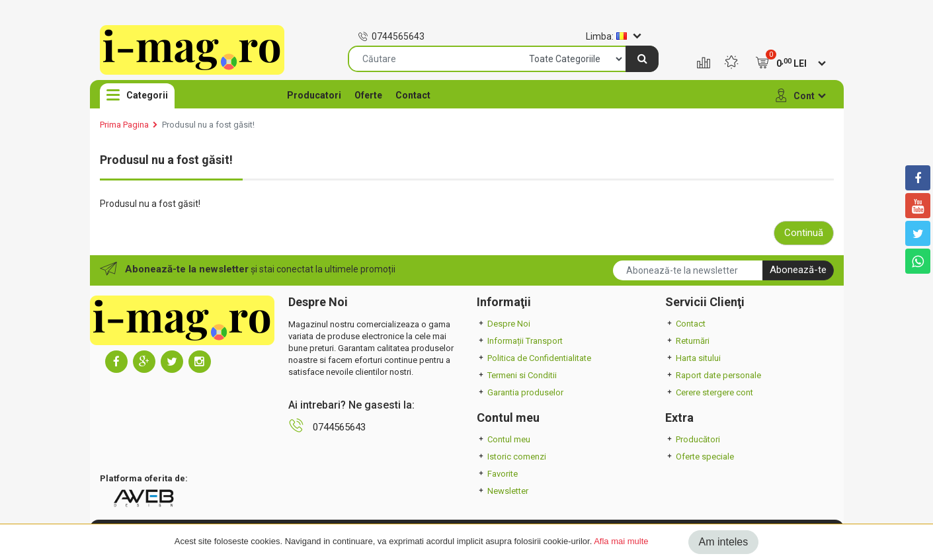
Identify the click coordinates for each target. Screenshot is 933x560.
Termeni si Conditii (517, 375)
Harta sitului (693, 358)
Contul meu (504, 439)
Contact (413, 95)
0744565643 (391, 36)
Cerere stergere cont (709, 392)
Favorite (497, 474)
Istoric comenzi (511, 457)
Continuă (804, 233)
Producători (693, 439)
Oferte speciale (700, 457)
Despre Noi (504, 324)
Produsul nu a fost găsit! (208, 125)
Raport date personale (713, 375)
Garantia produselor (520, 392)
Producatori (314, 95)
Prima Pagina (124, 125)
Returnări (687, 341)
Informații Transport (520, 341)
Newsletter (503, 491)
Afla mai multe (621, 541)
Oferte (368, 95)
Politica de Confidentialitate (534, 358)
